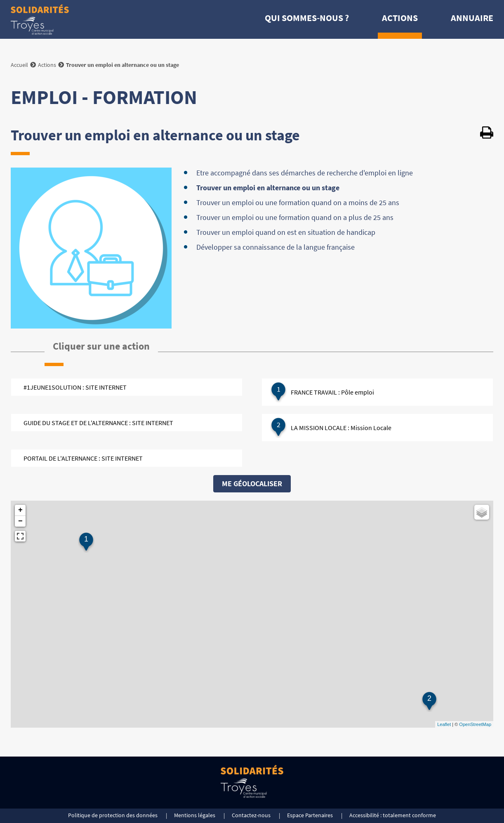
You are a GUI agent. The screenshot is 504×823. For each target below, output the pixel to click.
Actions (400, 18)
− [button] (20, 521)
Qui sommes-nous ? (307, 18)
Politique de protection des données (113, 815)
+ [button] (20, 510)
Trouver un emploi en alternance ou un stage (268, 188)
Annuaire (472, 18)
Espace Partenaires (310, 815)
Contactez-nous (251, 815)
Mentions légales (195, 815)
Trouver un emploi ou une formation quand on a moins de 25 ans (298, 202)
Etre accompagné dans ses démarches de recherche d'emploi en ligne (305, 173)
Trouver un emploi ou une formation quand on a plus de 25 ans (295, 217)
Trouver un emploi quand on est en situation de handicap (286, 232)
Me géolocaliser (252, 484)
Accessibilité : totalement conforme (393, 815)
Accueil (19, 65)
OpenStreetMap (475, 724)
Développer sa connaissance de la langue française (276, 247)
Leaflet (444, 724)
